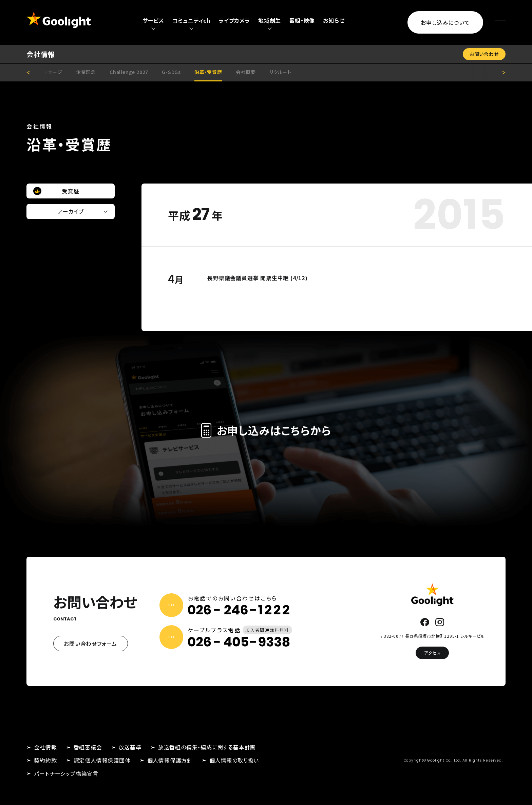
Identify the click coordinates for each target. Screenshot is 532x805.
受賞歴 (71, 191)
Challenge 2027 (129, 72)
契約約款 (45, 760)
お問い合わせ (484, 54)
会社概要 (246, 72)
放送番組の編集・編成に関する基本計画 (207, 747)
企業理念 (86, 72)
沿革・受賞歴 (208, 72)
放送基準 (130, 747)
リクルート (280, 72)
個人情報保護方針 (170, 760)
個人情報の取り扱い (234, 760)
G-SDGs (171, 72)
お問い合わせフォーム (90, 644)
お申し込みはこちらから (266, 430)
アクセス (432, 653)
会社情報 (45, 747)
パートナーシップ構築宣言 (66, 773)
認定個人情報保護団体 (102, 760)
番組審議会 (88, 747)
